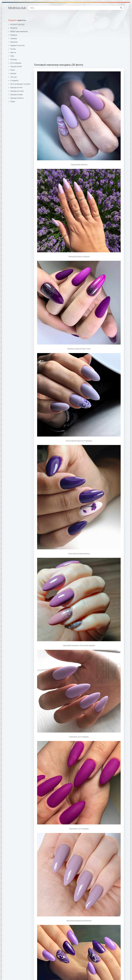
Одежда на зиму (16, 95)
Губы (12, 56)
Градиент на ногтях (17, 45)
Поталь (13, 49)
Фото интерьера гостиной (20, 84)
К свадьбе (14, 81)
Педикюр (14, 35)
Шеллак (13, 74)
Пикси (13, 70)
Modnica (17, 8)
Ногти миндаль (16, 63)
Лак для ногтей (16, 67)
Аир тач (13, 52)
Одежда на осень (17, 91)
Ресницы (14, 59)
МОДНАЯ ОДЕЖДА (17, 24)
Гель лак (14, 77)
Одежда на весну (17, 98)
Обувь (13, 102)
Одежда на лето (16, 88)
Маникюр (14, 28)
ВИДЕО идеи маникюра (19, 31)
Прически (14, 42)
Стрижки (14, 38)
